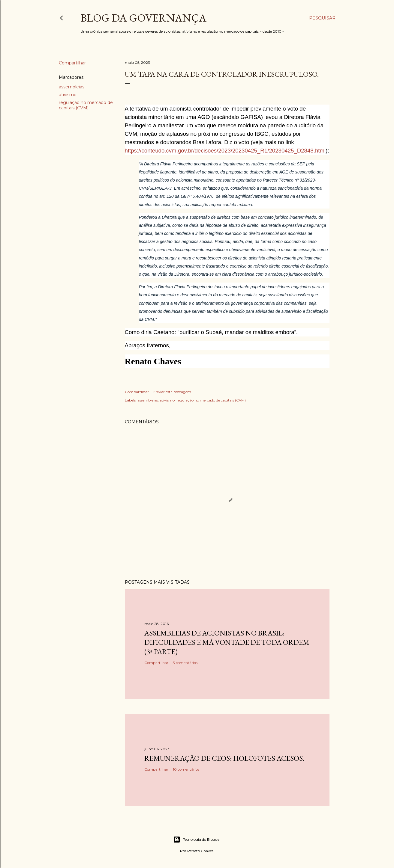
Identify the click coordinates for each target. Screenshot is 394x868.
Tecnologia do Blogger (197, 840)
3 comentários (185, 663)
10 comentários (186, 769)
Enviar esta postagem (172, 392)
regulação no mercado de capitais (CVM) (86, 105)
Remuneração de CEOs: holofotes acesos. (224, 758)
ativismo (68, 95)
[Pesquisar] (322, 18)
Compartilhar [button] (72, 63)
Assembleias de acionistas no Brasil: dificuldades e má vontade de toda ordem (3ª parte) (227, 642)
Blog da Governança (143, 18)
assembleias (72, 87)
